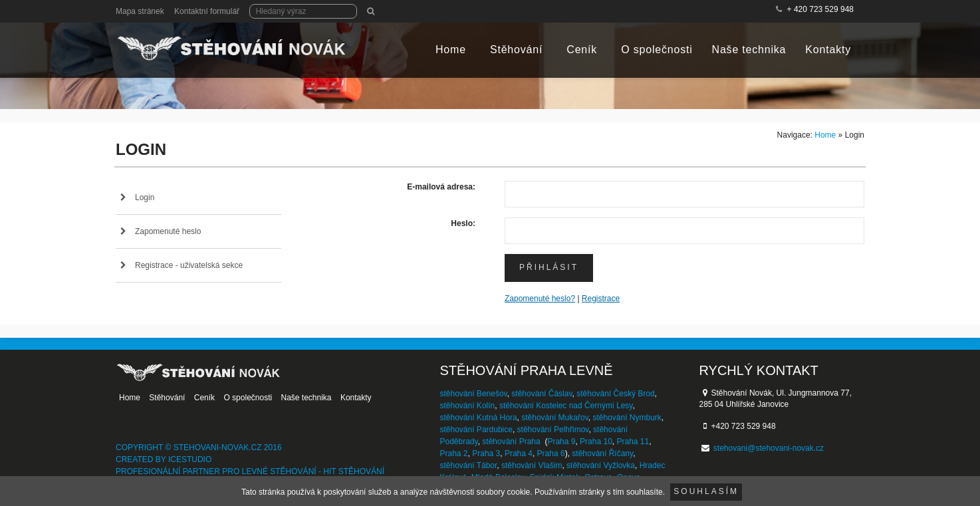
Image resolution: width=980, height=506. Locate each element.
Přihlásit (549, 267)
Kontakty (828, 50)
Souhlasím (706, 491)
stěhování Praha (511, 442)
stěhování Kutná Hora (479, 418)
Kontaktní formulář (207, 11)
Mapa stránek (140, 11)
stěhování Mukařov (555, 418)
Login (145, 197)
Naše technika (749, 50)
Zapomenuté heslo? (540, 299)
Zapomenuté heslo (168, 231)
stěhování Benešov (474, 394)
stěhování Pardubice (476, 430)
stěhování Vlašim (532, 465)
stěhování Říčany (602, 453)
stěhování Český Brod (615, 394)
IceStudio (190, 459)
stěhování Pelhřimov (553, 430)
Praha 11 (633, 442)
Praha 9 (561, 442)
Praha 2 (454, 453)
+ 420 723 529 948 (820, 9)
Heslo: (463, 223)
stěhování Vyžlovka (601, 465)
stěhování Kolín (468, 406)
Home (451, 50)
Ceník (582, 50)
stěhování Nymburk (627, 418)
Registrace (601, 299)
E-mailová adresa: (441, 187)
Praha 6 (551, 453)
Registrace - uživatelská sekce (189, 265)
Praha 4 (519, 453)
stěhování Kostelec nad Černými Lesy (566, 406)
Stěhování (516, 50)
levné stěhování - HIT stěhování (313, 471)
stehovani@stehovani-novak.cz (769, 448)
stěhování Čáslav (542, 394)
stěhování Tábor (469, 465)
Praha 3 (486, 453)
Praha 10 (596, 442)
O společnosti (657, 50)
